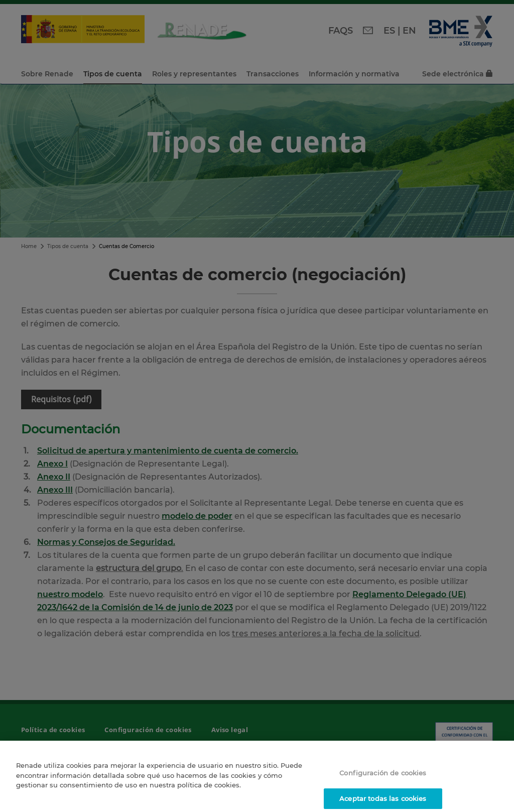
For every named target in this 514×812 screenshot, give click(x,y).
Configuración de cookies (383, 778)
